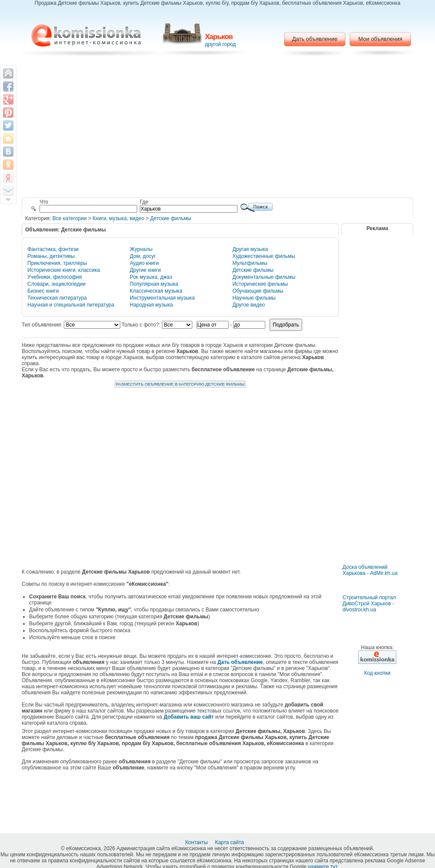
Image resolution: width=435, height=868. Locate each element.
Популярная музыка (154, 284)
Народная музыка (151, 305)
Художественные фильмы (264, 256)
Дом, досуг (143, 256)
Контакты (197, 842)
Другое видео (249, 305)
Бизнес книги (43, 291)
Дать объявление (315, 39)
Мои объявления (380, 39)
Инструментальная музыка (162, 298)
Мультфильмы (250, 263)
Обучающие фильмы (258, 291)
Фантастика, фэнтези (53, 249)
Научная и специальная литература (71, 305)
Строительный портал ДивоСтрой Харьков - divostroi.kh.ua (369, 604)
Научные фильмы (254, 298)
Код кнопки (377, 673)
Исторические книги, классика (64, 270)
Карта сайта (230, 842)
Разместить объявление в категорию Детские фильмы (180, 384)
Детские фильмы (171, 218)
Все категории (70, 218)
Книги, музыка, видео (118, 218)
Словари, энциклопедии (56, 284)
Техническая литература (57, 298)
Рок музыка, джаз (151, 277)
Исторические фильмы (260, 284)
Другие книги (145, 270)
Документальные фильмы (264, 277)
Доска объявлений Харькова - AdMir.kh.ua (370, 570)
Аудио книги (144, 263)
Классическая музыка (156, 291)
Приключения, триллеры (57, 263)
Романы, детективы (51, 256)
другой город (220, 44)
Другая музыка (250, 249)
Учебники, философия (55, 277)
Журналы (141, 249)
